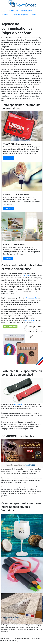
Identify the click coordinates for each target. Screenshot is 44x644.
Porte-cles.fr (9, 208)
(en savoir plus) (30, 320)
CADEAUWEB (14, 11)
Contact (34, 15)
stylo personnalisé (32, 298)
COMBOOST (6, 15)
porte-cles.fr (18, 404)
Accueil (4, 11)
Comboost (8, 258)
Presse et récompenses (20, 15)
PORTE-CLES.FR (27, 11)
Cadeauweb (9, 158)
